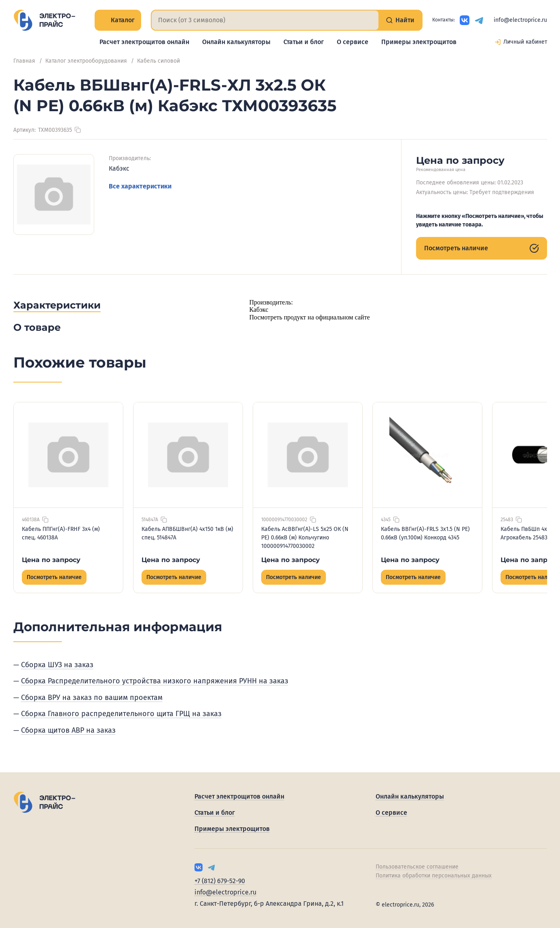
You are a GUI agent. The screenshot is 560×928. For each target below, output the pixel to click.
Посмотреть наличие (482, 248)
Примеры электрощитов (419, 42)
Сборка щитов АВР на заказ (68, 730)
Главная (24, 61)
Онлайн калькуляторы (236, 42)
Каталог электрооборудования (86, 61)
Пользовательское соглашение (417, 867)
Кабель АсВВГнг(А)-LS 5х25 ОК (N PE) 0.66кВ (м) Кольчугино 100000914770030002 (305, 538)
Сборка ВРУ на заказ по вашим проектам (92, 698)
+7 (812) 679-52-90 (220, 881)
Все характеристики (140, 186)
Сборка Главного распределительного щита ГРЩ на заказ (121, 714)
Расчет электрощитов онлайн (144, 42)
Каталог (118, 20)
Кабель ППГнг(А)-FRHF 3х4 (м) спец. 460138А (61, 533)
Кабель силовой (158, 61)
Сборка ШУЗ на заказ (57, 665)
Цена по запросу (51, 560)
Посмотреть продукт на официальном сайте (310, 317)
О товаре (37, 327)
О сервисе (353, 42)
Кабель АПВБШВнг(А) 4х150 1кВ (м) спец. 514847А (187, 533)
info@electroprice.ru (520, 20)
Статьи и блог (304, 42)
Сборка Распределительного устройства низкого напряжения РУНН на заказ (155, 681)
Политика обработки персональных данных (434, 876)
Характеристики (57, 305)
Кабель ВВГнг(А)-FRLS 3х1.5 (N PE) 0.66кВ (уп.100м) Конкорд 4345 (425, 533)
